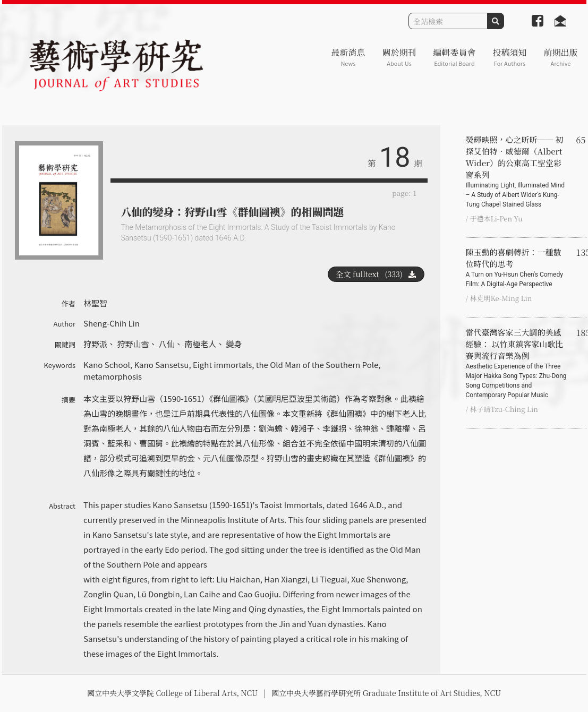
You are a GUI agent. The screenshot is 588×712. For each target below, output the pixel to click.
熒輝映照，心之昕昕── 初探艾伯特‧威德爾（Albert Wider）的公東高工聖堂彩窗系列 (517, 171)
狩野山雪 (133, 344)
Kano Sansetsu (161, 364)
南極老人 (200, 344)
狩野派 (95, 344)
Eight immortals (222, 364)
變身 (234, 344)
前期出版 (560, 57)
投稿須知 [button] (509, 57)
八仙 (167, 344)
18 (395, 157)
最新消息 (348, 57)
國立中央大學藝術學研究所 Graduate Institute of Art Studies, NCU (386, 693)
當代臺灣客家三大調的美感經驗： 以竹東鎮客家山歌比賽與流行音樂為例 (517, 363)
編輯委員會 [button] (454, 57)
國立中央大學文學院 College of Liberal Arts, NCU (172, 693)
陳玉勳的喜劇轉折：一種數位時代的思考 (517, 268)
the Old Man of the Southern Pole (317, 364)
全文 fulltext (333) (376, 274)
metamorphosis (113, 376)
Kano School (107, 364)
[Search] (448, 21)
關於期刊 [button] (399, 57)
